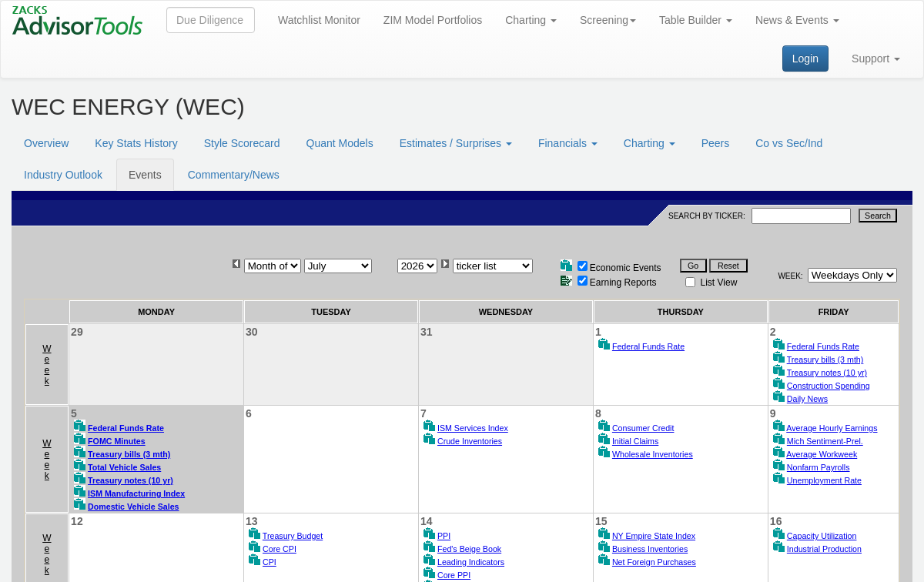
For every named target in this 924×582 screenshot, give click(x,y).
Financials (568, 143)
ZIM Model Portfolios (433, 20)
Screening (608, 20)
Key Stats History (136, 143)
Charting (531, 20)
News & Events (797, 20)
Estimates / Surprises (456, 143)
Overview (46, 143)
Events (145, 175)
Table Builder (696, 20)
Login (805, 59)
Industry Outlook (63, 175)
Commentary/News (234, 175)
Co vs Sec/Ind (789, 143)
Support (876, 59)
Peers (716, 143)
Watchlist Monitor (319, 20)
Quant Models (340, 143)
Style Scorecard (242, 143)
